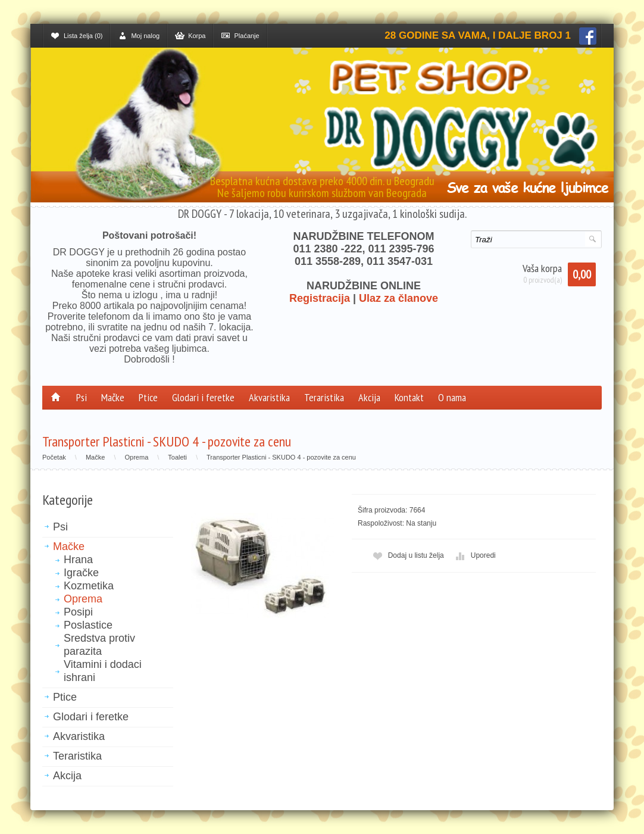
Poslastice (88, 625)
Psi (82, 397)
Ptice (148, 397)
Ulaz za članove (398, 298)
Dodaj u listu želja (407, 556)
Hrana (78, 560)
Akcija (369, 397)
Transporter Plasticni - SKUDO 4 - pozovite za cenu (281, 457)
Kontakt (409, 397)
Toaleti (177, 457)
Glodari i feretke (203, 397)
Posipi (78, 612)
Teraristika (324, 397)
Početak (54, 457)
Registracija (320, 298)
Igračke (81, 573)
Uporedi (474, 556)
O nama (452, 397)
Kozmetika (89, 586)
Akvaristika (269, 397)
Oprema (137, 457)
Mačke (113, 397)
